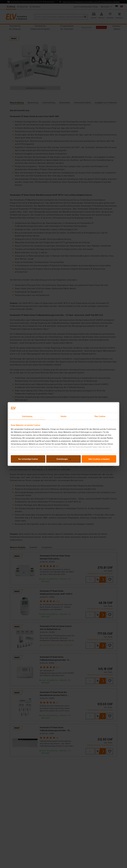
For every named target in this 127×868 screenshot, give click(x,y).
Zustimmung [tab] (27, 416)
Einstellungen (64, 459)
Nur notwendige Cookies (28, 459)
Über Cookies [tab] (100, 416)
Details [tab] (64, 416)
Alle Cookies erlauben (99, 459)
